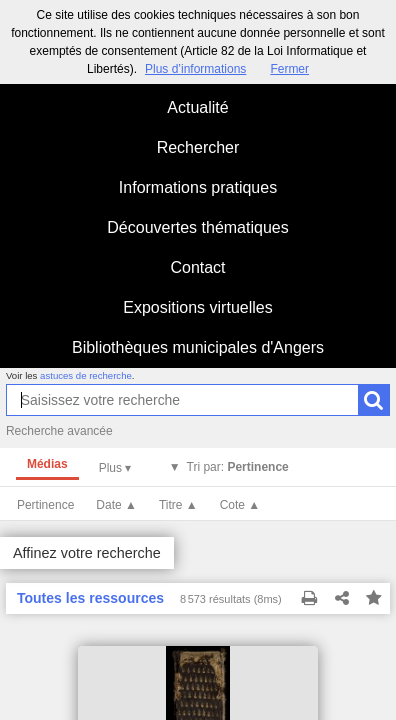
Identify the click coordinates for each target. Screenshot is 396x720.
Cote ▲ (240, 505)
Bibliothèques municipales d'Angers (198, 347)
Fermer (289, 69)
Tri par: (238, 467)
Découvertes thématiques (197, 227)
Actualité (197, 107)
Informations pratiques (198, 187)
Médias (47, 464)
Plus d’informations (195, 69)
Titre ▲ (178, 505)
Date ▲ (116, 505)
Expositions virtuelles (197, 307)
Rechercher (198, 147)
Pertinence (45, 505)
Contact (197, 267)
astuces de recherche (86, 375)
